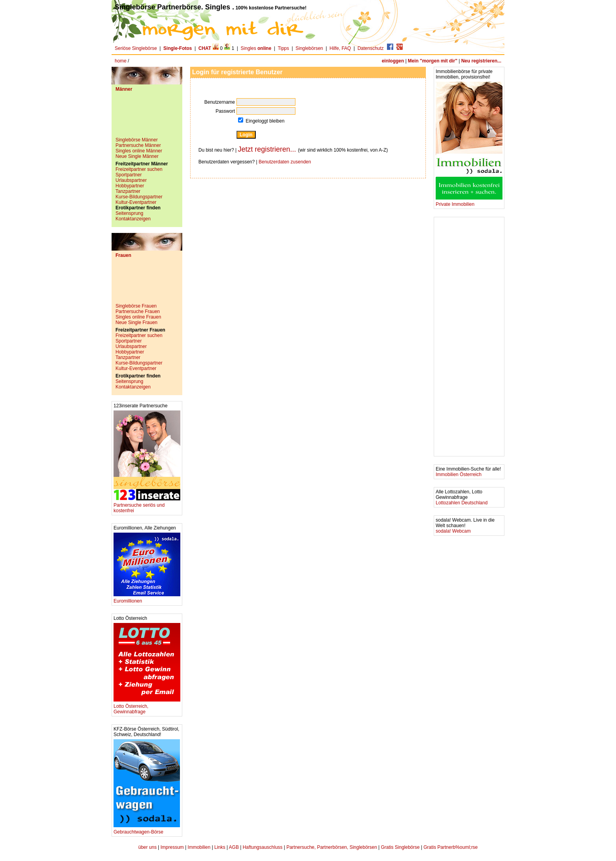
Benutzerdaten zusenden (285, 162)
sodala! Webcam (453, 531)
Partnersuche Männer (138, 145)
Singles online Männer (139, 151)
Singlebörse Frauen (136, 306)
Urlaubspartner (131, 180)
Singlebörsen (309, 48)
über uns (148, 847)
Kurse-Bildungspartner (139, 197)
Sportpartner (129, 175)
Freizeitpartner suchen (139, 169)
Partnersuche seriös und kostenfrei (147, 506)
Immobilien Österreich (459, 474)
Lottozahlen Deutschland (462, 503)
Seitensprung (129, 213)
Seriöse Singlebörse (136, 48)
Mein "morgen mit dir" (433, 61)
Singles (257, 48)
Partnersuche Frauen (138, 311)
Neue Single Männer (137, 156)
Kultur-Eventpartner (136, 202)
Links (220, 847)
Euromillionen (147, 599)
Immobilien (199, 847)
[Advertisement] (147, 117)
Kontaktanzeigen (133, 219)
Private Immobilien (469, 202)
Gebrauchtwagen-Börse (147, 830)
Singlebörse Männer (137, 140)
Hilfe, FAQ (340, 48)
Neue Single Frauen (137, 322)
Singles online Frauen (138, 317)
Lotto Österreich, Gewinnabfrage (147, 707)
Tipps (283, 48)
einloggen (393, 61)
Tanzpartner (128, 191)
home (121, 61)
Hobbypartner (130, 186)
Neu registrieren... (481, 61)
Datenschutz (371, 48)
